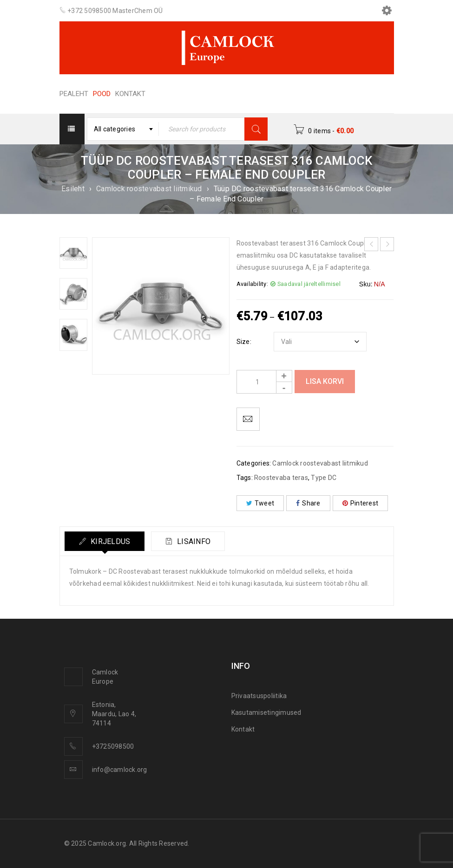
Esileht (73, 189)
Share (308, 503)
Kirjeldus (110, 541)
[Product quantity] (264, 382)
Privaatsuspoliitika (259, 696)
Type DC (324, 478)
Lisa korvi (325, 381)
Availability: (252, 284)
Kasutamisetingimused (266, 713)
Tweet (260, 503)
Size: (244, 342)
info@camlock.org (120, 770)
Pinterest (361, 503)
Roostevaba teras (281, 478)
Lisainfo (193, 541)
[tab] (105, 541)
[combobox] (123, 129)
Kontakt (243, 729)
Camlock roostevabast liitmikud (149, 189)
